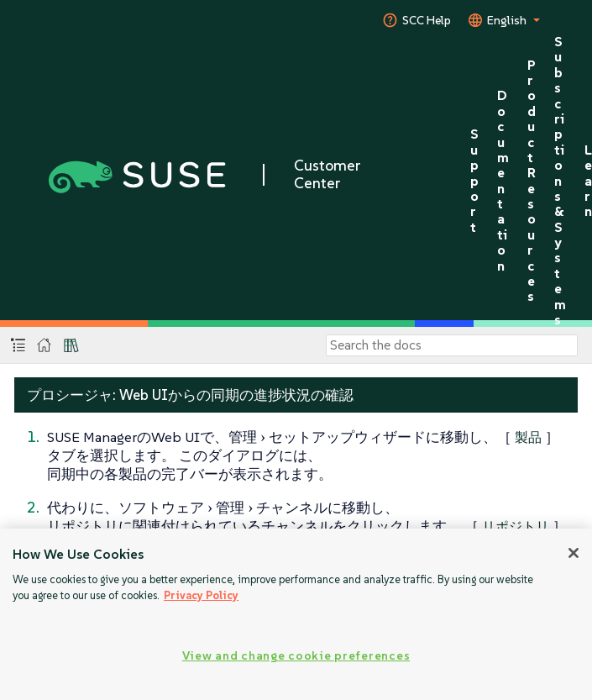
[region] (296, 614)
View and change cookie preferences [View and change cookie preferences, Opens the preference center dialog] (296, 655)
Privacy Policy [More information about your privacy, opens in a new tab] (201, 595)
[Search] (452, 345)
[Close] (574, 553)
